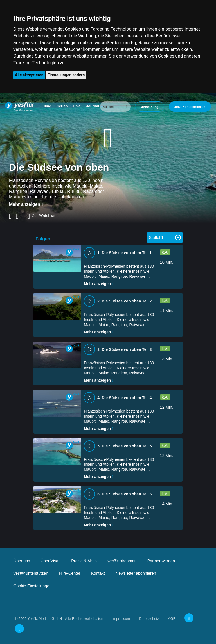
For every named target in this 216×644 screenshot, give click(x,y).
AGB (172, 619)
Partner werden (161, 561)
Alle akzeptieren (29, 75)
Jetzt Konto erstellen (190, 107)
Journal (93, 106)
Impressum (121, 619)
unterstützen (31, 573)
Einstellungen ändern (66, 75)
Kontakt (98, 573)
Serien (62, 106)
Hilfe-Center (70, 573)
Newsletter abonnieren (136, 573)
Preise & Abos (84, 561)
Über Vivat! (50, 561)
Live (77, 106)
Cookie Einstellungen (32, 586)
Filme (46, 106)
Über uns (22, 561)
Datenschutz (149, 619)
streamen (122, 561)
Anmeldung (150, 107)
